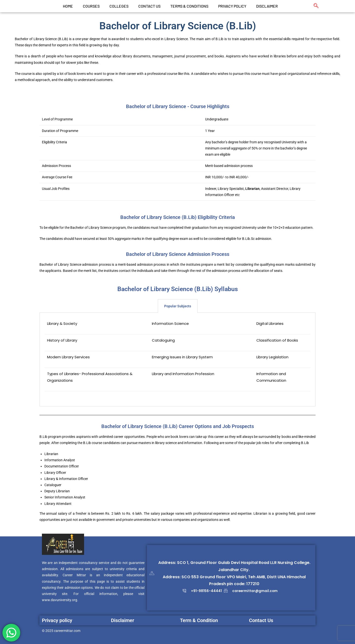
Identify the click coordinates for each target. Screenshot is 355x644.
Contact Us (261, 620)
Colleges (119, 6)
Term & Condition (199, 620)
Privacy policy (57, 620)
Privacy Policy (232, 6)
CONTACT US (149, 6)
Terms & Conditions (189, 6)
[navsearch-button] (314, 6)
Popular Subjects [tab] (178, 306)
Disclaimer (267, 6)
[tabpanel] (177, 359)
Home (68, 6)
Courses (91, 6)
